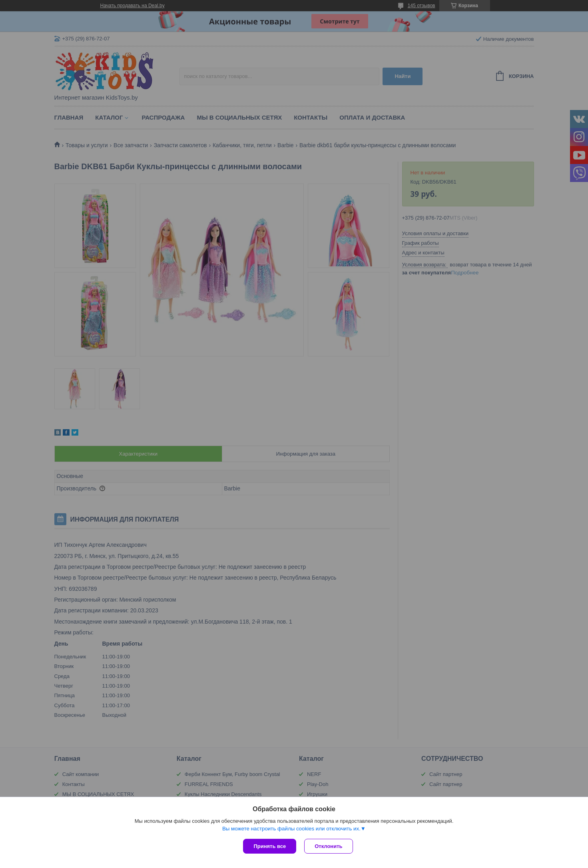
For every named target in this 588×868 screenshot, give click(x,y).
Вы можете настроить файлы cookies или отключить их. (291, 829)
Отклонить (328, 846)
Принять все (270, 846)
